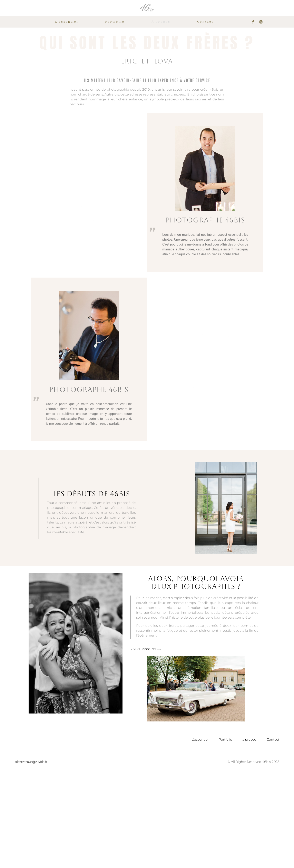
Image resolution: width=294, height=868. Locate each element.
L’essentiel (67, 22)
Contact (205, 22)
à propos (161, 22)
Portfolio (115, 22)
